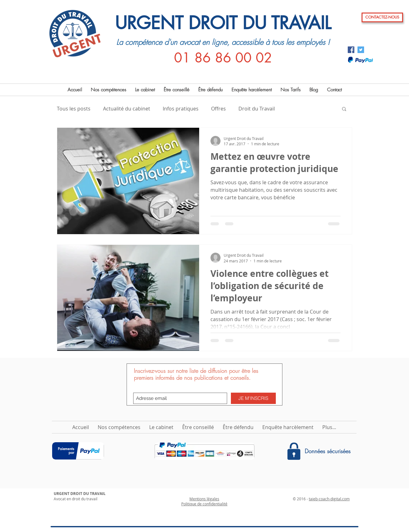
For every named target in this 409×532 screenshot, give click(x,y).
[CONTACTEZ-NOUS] (382, 17)
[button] (344, 109)
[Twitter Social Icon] (361, 50)
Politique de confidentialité (204, 504)
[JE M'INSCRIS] (253, 398)
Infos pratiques (181, 109)
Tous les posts (74, 109)
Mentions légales (204, 499)
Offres (218, 109)
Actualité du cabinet (127, 109)
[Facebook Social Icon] (351, 50)
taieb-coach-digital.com (329, 499)
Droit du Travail (257, 109)
